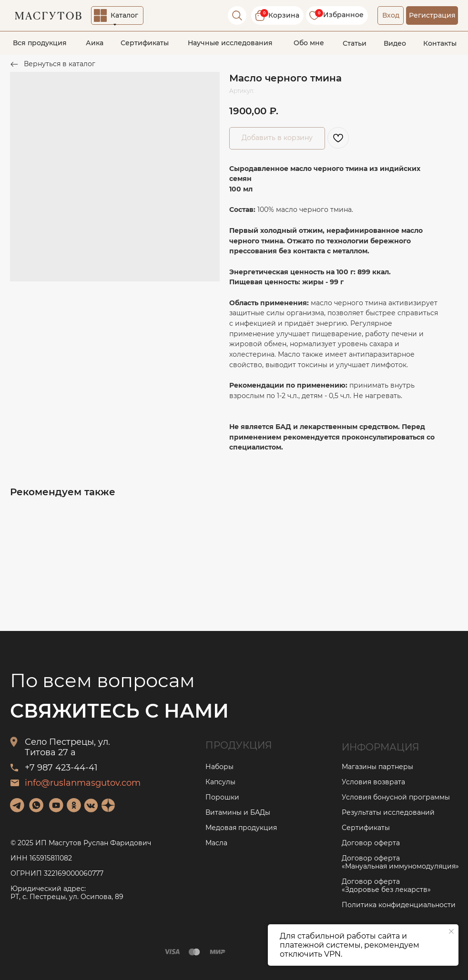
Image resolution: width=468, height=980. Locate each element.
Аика (95, 43)
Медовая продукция (241, 828)
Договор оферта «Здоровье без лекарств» (386, 885)
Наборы (219, 767)
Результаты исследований (388, 812)
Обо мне (309, 43)
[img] (17, 805)
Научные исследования (230, 43)
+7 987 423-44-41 (61, 768)
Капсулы (220, 782)
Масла (216, 843)
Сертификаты (145, 43)
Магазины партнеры (377, 767)
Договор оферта (371, 843)
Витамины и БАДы (238, 812)
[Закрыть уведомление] (451, 931)
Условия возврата (373, 782)
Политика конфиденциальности (399, 905)
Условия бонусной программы (396, 797)
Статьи (355, 43)
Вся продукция (40, 43)
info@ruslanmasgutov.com (83, 783)
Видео (395, 43)
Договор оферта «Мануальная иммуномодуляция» (400, 862)
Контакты (440, 43)
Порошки (222, 797)
